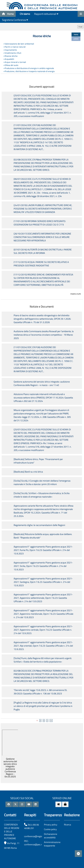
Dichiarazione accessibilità (51, 836)
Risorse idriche (11, 56)
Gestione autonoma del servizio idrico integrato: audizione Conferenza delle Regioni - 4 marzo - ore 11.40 (42, 383)
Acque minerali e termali (15, 62)
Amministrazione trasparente (52, 844)
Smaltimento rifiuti (13, 53)
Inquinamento (11, 50)
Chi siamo (25, 14)
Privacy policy (51, 825)
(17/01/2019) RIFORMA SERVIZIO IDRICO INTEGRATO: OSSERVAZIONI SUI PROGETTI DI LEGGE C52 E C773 (40, 223)
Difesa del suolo (11, 65)
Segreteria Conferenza (15, 20)
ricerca (76, 34)
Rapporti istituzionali (46, 14)
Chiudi (80, 27)
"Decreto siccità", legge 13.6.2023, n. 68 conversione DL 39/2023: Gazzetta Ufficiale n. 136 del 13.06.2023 (40, 692)
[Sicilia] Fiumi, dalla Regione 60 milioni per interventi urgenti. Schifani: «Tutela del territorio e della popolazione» (43, 660)
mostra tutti (76, 294)
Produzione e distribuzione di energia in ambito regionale (29, 68)
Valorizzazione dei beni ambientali (19, 44)
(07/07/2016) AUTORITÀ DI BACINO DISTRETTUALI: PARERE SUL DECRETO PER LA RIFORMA (43, 251)
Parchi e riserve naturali (15, 47)
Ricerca (67, 825)
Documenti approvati (42, 87)
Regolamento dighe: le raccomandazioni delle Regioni (39, 525)
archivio (76, 39)
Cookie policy (50, 829)
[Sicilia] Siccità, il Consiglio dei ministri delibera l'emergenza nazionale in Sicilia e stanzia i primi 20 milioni (42, 482)
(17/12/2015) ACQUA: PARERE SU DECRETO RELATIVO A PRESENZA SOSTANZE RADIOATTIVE (41, 264)
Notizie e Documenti (42, 307)
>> (51, 721)
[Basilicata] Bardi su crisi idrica (28, 472)
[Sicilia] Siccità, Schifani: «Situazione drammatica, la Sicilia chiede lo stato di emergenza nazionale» (42, 495)
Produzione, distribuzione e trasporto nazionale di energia (30, 71)
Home (8, 14)
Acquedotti (9, 59)
